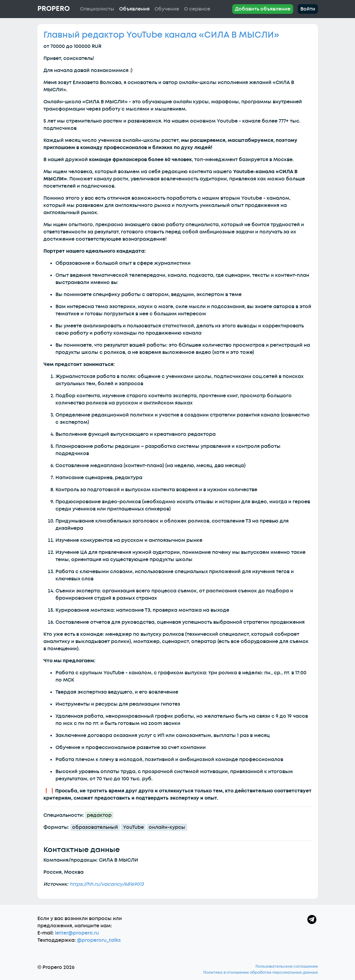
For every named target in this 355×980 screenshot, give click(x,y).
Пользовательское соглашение (287, 966)
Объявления (134, 9)
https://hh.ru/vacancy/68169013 (107, 884)
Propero (54, 9)
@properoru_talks (99, 940)
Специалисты (97, 9)
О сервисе (197, 9)
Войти (308, 9)
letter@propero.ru (77, 933)
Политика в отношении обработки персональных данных (261, 972)
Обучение (167, 9)
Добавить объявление (263, 9)
